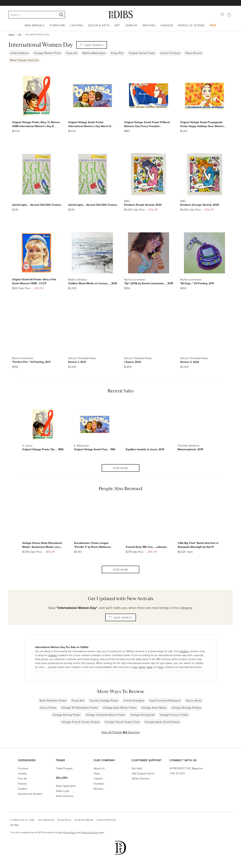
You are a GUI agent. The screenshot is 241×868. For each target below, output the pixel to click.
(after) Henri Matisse (172, 671)
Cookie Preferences (106, 820)
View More (121, 468)
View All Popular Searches (120, 732)
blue (161, 667)
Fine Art (22, 778)
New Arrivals (35, 25)
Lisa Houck (154, 671)
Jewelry (131, 25)
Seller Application (66, 786)
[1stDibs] (120, 14)
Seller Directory (65, 796)
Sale (213, 25)
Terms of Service (90, 832)
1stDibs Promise (140, 778)
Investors (99, 783)
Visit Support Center (143, 773)
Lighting (77, 25)
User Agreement (46, 820)
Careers (98, 778)
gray (135, 667)
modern (184, 651)
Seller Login (63, 791)
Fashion (167, 25)
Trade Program (64, 768)
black (149, 667)
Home (11, 34)
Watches (149, 25)
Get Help (137, 768)
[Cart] (229, 14)
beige (142, 667)
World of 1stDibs (191, 25)
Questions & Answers (30, 794)
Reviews (98, 789)
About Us (99, 768)
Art (117, 25)
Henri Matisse (197, 671)
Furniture (57, 25)
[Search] (31, 15)
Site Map (14, 825)
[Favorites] (222, 15)
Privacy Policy (64, 820)
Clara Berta (122, 671)
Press (97, 773)
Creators (23, 789)
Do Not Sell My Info (84, 820)
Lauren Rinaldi (138, 671)
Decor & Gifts (99, 25)
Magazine (186, 768)
